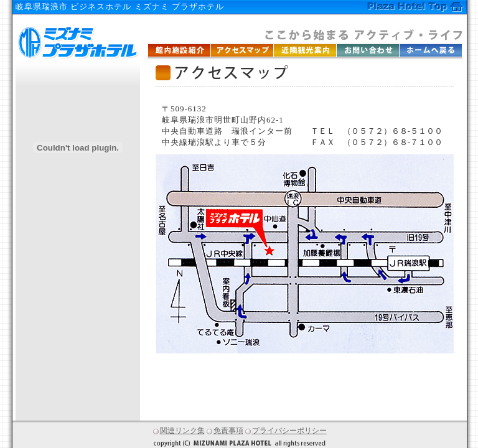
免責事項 (225, 431)
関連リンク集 (179, 431)
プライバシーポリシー (286, 431)
